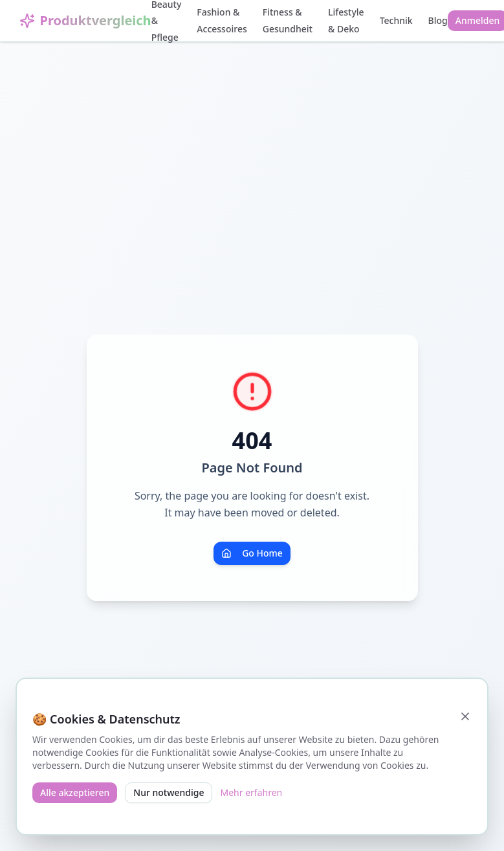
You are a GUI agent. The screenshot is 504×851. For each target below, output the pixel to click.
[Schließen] (465, 716)
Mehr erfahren (251, 792)
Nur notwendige (169, 792)
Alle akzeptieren (75, 792)
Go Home (252, 553)
